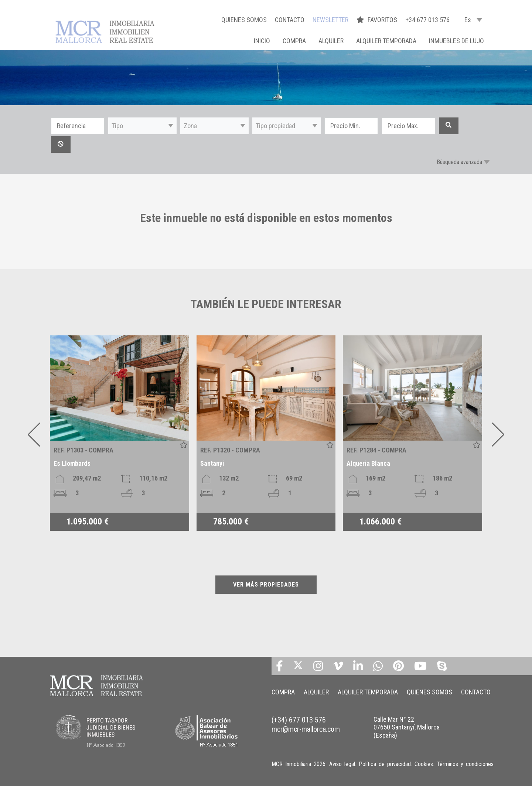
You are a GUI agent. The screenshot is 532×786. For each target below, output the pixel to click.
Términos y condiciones (465, 764)
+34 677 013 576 (427, 20)
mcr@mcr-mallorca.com (306, 729)
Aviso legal (342, 764)
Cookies (424, 764)
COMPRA (294, 41)
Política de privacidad (385, 764)
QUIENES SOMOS (244, 20)
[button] (142, 126)
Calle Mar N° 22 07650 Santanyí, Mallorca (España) (407, 727)
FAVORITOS (378, 20)
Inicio (262, 41)
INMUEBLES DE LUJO (456, 41)
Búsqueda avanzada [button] (459, 162)
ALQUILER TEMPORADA (386, 41)
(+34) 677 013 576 (299, 720)
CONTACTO (290, 20)
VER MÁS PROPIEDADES (266, 585)
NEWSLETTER (330, 20)
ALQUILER (331, 41)
